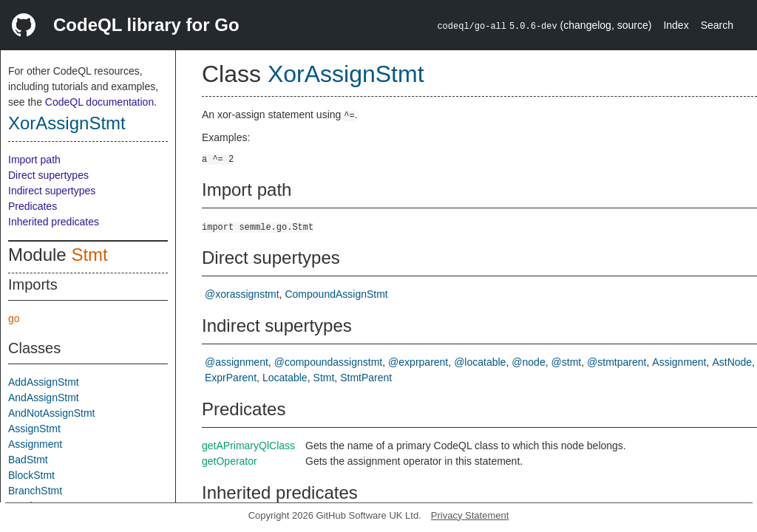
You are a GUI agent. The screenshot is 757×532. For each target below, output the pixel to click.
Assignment (35, 444)
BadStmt (28, 460)
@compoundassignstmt (329, 362)
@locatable (480, 362)
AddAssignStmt (44, 382)
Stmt (89, 255)
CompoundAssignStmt (336, 294)
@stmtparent (617, 362)
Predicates (33, 206)
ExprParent (231, 378)
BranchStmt (35, 491)
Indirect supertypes (52, 191)
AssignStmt (34, 429)
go (14, 318)
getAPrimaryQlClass (248, 446)
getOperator (230, 461)
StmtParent (366, 378)
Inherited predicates (54, 222)
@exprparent (418, 362)
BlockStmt (31, 475)
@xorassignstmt (242, 294)
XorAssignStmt (67, 123)
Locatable (285, 378)
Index (676, 25)
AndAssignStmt (44, 398)
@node (528, 362)
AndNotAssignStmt (52, 413)
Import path (34, 160)
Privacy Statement (470, 515)
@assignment (237, 362)
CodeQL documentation (99, 102)
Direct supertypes (48, 175)
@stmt (567, 362)
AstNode (732, 362)
